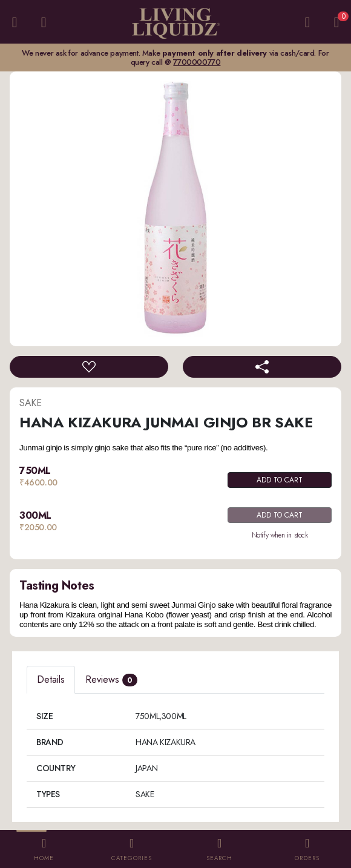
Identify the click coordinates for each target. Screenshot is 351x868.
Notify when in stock (280, 535)
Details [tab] (51, 679)
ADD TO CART (280, 480)
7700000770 (197, 62)
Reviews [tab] (111, 679)
